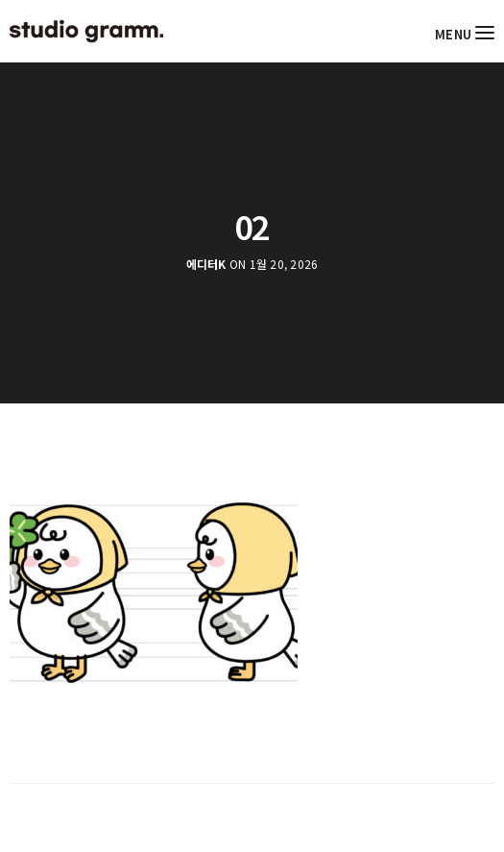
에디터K (206, 264)
